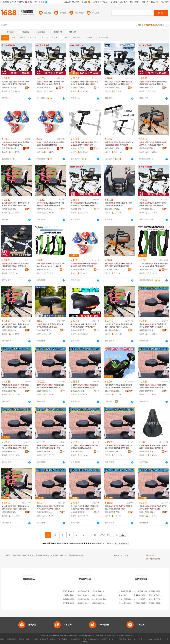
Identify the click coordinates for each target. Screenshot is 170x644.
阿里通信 (123, 639)
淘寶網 (53, 639)
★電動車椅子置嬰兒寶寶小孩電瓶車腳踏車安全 (84, 386)
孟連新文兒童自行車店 (71, 603)
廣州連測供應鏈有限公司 (113, 330)
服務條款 (91, 635)
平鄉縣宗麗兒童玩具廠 (147, 452)
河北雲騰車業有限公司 (10, 148)
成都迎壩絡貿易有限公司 (44, 512)
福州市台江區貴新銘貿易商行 (10, 209)
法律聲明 (82, 635)
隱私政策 (99, 635)
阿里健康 (158, 639)
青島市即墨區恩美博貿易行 (44, 209)
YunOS (115, 639)
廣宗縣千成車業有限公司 (44, 88)
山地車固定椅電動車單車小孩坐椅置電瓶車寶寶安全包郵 (16, 204)
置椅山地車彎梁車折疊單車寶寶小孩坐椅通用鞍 (50, 83)
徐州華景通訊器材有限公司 (129, 591)
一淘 (71, 639)
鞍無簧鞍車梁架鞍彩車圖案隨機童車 (16, 144)
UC (134, 639)
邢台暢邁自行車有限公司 (44, 148)
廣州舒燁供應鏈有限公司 (10, 330)
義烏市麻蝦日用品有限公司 (10, 452)
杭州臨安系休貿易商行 (44, 270)
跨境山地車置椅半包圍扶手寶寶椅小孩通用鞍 (119, 83)
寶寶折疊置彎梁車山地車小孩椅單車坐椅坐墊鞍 (84, 83)
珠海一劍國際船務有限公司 (129, 599)
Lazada (85, 642)
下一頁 (93, 535)
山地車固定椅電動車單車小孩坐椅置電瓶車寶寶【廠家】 (119, 326)
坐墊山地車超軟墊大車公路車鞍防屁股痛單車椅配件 (84, 326)
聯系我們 (120, 635)
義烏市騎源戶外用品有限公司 (113, 148)
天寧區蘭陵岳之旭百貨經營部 (147, 209)
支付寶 (140, 639)
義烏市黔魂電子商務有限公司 (79, 209)
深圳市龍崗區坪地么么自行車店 (147, 270)
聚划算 (65, 639)
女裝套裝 (122, 595)
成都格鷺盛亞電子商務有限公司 (79, 512)
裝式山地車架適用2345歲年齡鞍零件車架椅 (119, 144)
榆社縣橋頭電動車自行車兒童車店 (75, 599)
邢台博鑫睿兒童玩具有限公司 (44, 330)
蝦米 (98, 639)
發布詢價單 (150, 555)
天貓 (59, 639)
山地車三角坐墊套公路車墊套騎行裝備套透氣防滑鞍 (153, 447)
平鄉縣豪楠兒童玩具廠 (113, 88)
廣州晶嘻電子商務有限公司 (10, 512)
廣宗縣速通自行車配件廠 (79, 270)
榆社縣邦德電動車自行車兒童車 (104, 595)
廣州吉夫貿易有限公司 (79, 391)
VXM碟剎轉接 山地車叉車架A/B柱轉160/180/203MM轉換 (51, 265)
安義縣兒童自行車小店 (86, 603)
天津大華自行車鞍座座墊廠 (103, 591)
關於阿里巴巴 (110, 635)
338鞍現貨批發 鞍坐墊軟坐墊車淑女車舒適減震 (50, 326)
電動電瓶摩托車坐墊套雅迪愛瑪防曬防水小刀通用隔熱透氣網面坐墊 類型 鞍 (119, 386)
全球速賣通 (44, 639)
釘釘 (151, 639)
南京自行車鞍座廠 (99, 599)
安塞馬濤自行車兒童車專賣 (88, 591)
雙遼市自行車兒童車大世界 (88, 595)
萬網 (129, 639)
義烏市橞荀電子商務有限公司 (79, 330)
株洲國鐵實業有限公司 (157, 591)
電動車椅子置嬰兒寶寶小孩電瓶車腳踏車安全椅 (153, 326)
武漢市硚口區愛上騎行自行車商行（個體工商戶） (113, 270)
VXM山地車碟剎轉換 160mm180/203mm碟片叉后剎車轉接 (154, 265)
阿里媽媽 (91, 639)
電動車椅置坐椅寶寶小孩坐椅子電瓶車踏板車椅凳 (119, 204)
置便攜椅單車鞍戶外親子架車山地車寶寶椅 (153, 144)
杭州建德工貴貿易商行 (10, 88)
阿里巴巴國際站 (18, 639)
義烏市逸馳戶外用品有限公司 (79, 148)
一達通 (166, 639)
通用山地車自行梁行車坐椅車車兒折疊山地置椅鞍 (16, 83)
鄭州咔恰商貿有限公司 (147, 512)
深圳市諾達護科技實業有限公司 (147, 330)
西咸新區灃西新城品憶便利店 (145, 603)
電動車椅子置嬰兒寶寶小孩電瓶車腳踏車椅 (84, 447)
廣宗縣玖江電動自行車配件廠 (79, 88)
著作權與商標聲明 (70, 635)
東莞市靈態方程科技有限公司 (147, 391)
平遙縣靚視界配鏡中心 (157, 603)
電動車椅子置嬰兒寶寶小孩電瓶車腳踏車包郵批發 (50, 386)
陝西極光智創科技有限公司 (10, 391)
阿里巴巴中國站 (32, 639)
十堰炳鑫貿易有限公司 (142, 595)
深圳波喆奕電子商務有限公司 (113, 512)
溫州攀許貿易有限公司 (44, 452)
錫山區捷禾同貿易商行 (113, 209)
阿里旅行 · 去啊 (80, 639)
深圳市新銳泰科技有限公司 (129, 603)
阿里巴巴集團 (6, 639)
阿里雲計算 (106, 639)
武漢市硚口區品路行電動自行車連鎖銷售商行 (147, 148)
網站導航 (129, 635)
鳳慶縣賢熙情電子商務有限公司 (44, 391)
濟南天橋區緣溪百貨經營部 (79, 452)
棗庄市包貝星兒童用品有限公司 (113, 391)
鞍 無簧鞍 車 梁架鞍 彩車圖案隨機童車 (84, 265)
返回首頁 (110, 543)
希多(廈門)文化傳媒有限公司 (144, 591)
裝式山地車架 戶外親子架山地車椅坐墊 (85, 144)
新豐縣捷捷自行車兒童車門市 (74, 595)
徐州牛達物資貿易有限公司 (144, 599)
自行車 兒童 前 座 (128, 555)
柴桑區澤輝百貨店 (146, 88)
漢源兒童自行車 (69, 591)
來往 (146, 639)
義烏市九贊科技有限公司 (10, 270)
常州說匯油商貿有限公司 (113, 452)
